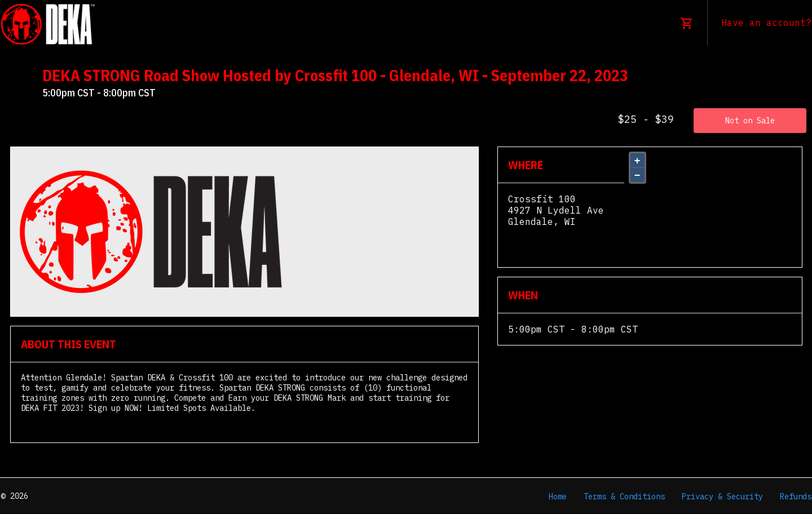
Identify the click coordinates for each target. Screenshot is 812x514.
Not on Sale (750, 121)
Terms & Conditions (624, 497)
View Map (531, 233)
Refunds (796, 497)
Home (558, 497)
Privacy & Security (722, 497)
